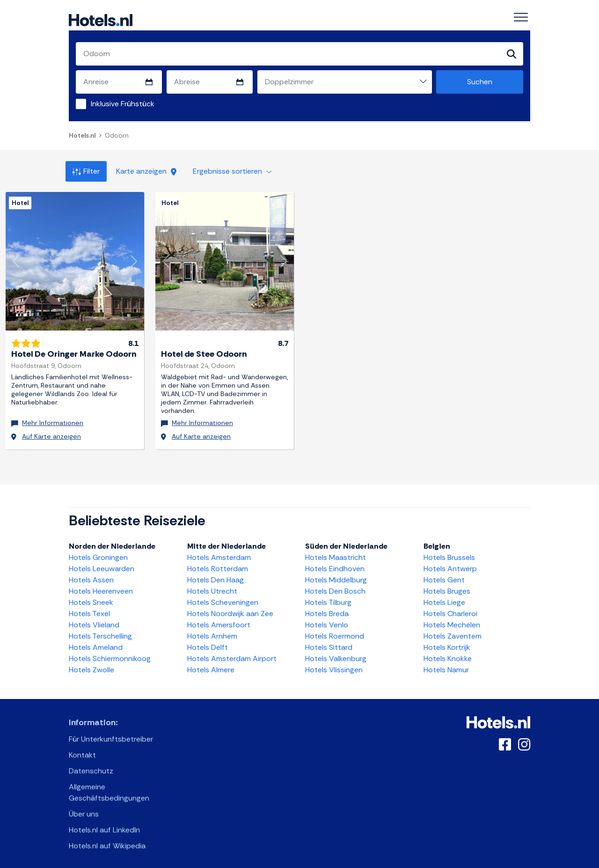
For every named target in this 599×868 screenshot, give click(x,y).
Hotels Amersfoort (219, 620)
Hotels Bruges (447, 586)
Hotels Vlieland (94, 620)
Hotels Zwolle (91, 665)
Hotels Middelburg (336, 575)
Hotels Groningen (98, 553)
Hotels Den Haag (215, 575)
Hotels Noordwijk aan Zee (230, 609)
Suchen (480, 82)
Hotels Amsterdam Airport (232, 654)
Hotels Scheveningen (223, 598)
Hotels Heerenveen (101, 586)
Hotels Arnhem (212, 631)
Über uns (84, 809)
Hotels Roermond (335, 631)
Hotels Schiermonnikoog (110, 654)
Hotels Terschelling (100, 631)
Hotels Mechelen (452, 620)
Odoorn (117, 136)
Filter (86, 172)
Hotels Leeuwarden (102, 564)
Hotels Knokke (448, 654)
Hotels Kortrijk (447, 643)
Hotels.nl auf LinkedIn (104, 825)
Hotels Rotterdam (218, 564)
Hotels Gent (444, 575)
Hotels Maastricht (336, 553)
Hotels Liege (444, 598)
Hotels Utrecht (212, 586)
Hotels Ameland (96, 643)
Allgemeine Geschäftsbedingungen (109, 788)
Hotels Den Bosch (335, 586)
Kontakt (82, 750)
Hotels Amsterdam (219, 553)
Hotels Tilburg (328, 598)
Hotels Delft (208, 643)
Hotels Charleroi (450, 609)
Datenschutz (91, 766)
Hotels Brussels (449, 553)
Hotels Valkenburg (336, 654)
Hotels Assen (91, 575)
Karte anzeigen (146, 172)
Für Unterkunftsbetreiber (111, 734)
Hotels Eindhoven (335, 564)
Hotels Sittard (329, 643)
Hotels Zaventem (453, 631)
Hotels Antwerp (450, 564)
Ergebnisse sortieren (232, 172)
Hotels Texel (89, 609)
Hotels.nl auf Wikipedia (107, 841)
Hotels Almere (211, 665)
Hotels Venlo (327, 620)
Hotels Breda (327, 609)
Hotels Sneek (91, 598)
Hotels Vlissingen (334, 665)
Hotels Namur (446, 665)
